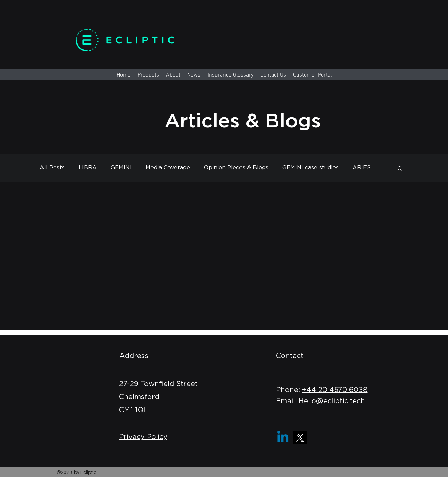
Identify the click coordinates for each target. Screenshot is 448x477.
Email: (287, 401)
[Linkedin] (283, 438)
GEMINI (121, 168)
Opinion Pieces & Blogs (236, 168)
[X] (300, 438)
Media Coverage (168, 168)
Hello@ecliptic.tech (332, 401)
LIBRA (88, 168)
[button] (400, 169)
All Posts (52, 168)
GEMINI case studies (311, 168)
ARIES (362, 168)
